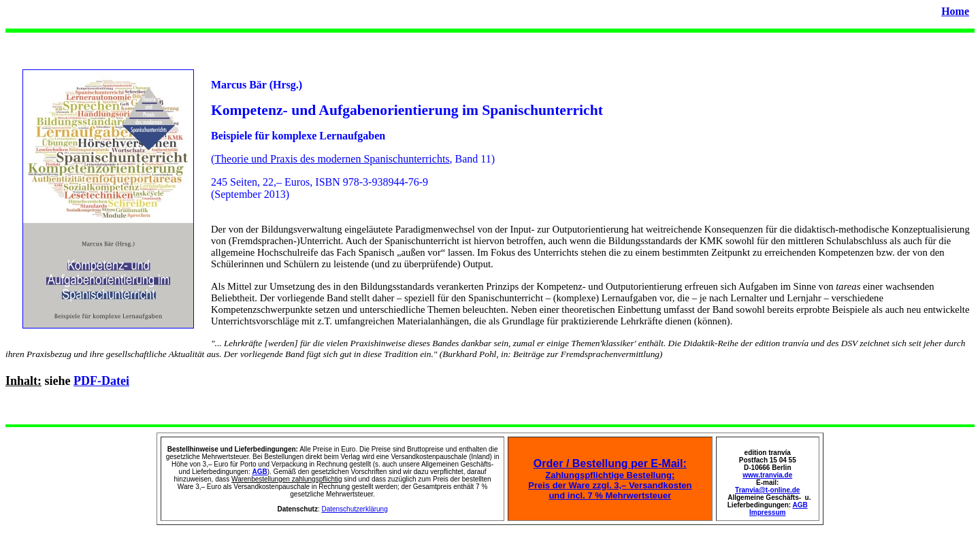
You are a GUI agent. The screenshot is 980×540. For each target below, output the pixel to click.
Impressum (767, 512)
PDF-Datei (101, 381)
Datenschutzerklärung (354, 509)
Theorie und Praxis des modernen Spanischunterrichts (332, 159)
